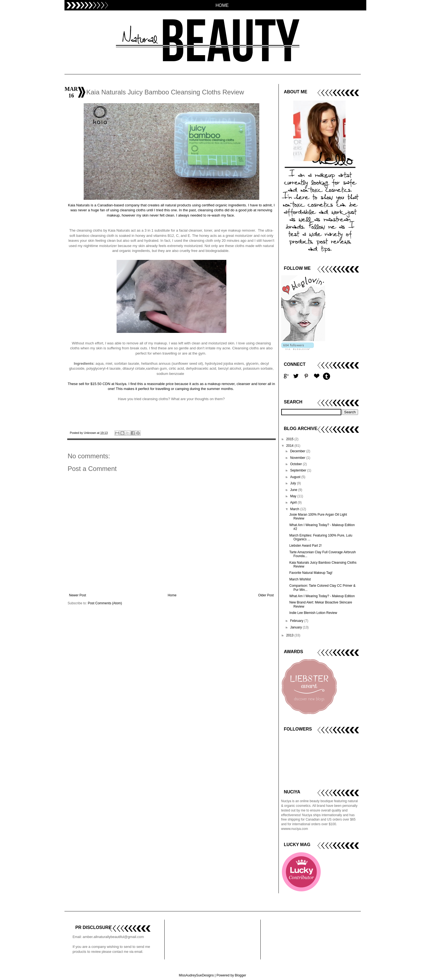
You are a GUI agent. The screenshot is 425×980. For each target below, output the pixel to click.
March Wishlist (300, 579)
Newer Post (78, 595)
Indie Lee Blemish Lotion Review (313, 613)
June (294, 490)
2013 (290, 635)
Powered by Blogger (231, 975)
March (295, 509)
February (297, 621)
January (296, 627)
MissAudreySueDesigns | (197, 975)
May (294, 496)
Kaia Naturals (79, 205)
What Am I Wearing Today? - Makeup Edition (322, 596)
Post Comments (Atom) (105, 603)
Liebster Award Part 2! (305, 546)
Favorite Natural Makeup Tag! (311, 573)
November (298, 458)
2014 (290, 446)
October (296, 464)
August (296, 477)
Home (172, 595)
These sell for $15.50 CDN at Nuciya (97, 384)
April (294, 502)
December (298, 451)
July (293, 483)
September (299, 470)
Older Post (266, 595)
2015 (290, 439)
